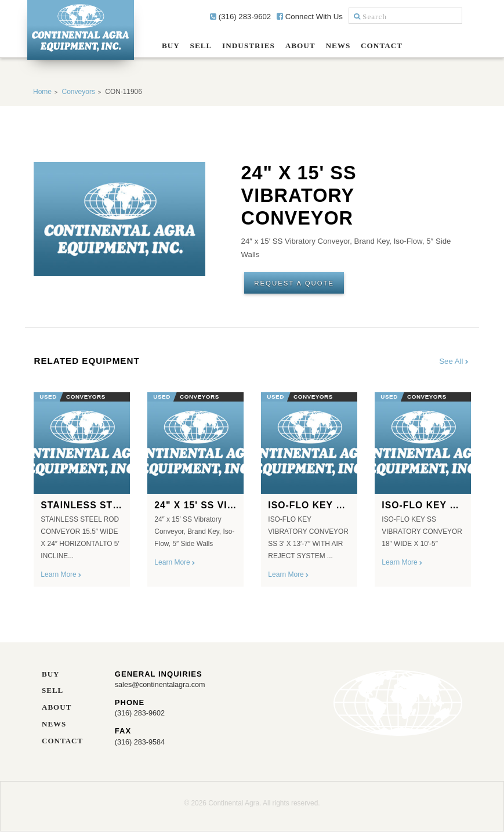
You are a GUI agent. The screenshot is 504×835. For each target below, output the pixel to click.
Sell (201, 46)
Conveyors (78, 92)
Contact (382, 46)
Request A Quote (296, 283)
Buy (171, 46)
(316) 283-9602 (240, 17)
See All (454, 364)
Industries (249, 46)
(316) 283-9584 (141, 745)
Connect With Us (310, 17)
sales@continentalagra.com (162, 687)
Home (42, 92)
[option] (82, 488)
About (300, 46)
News (338, 46)
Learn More (61, 577)
